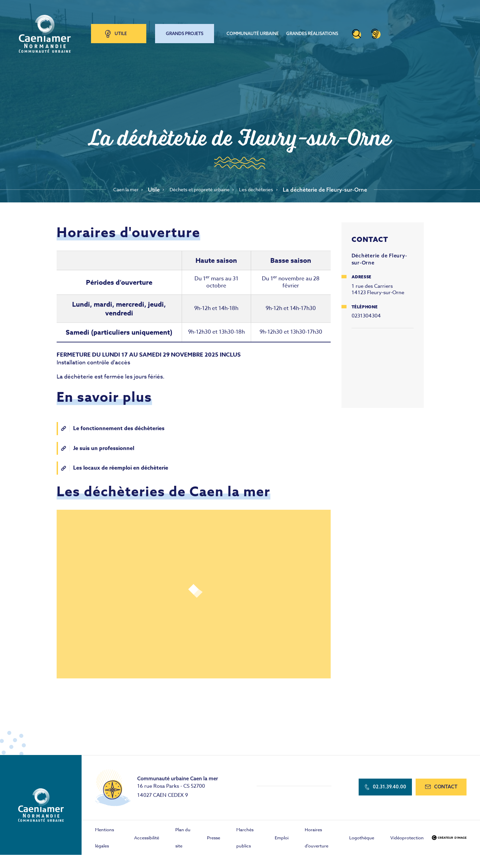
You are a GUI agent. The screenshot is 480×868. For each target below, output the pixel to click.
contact (440, 789)
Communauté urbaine (257, 32)
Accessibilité (147, 839)
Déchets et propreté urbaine (199, 190)
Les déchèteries (264, 190)
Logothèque (362, 839)
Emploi (282, 839)
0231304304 (366, 316)
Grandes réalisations (317, 32)
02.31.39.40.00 (383, 789)
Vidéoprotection (407, 839)
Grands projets (189, 32)
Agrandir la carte (383, 366)
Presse (214, 839)
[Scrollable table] (194, 301)
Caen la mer (118, 190)
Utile (125, 32)
